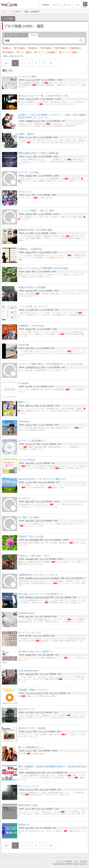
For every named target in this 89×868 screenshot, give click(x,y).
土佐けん (29, 214)
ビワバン (29, 732)
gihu (27, 617)
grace (28, 463)
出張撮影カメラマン (33, 121)
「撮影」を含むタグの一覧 (13, 56)
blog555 (28, 655)
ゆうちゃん (30, 790)
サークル (10, 35)
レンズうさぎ (30, 80)
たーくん (29, 157)
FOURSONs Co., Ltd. (33, 773)
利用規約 (68, 861)
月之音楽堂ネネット (33, 367)
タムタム (29, 425)
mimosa (28, 329)
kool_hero (29, 291)
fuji (27, 387)
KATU (28, 348)
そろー (28, 195)
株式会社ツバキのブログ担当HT (37, 597)
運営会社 (84, 861)
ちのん (28, 809)
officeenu (29, 176)
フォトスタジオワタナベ (35, 693)
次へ (51, 63)
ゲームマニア (30, 444)
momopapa (30, 559)
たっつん (29, 137)
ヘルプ (76, 861)
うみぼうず (30, 99)
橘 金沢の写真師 (32, 540)
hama (28, 521)
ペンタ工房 (30, 310)
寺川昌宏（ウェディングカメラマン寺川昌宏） (43, 578)
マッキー (29, 482)
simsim (28, 272)
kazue (28, 502)
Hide (27, 828)
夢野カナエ (30, 406)
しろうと (29, 751)
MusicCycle (30, 674)
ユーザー (22, 35)
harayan (28, 252)
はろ (27, 712)
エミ (27, 233)
